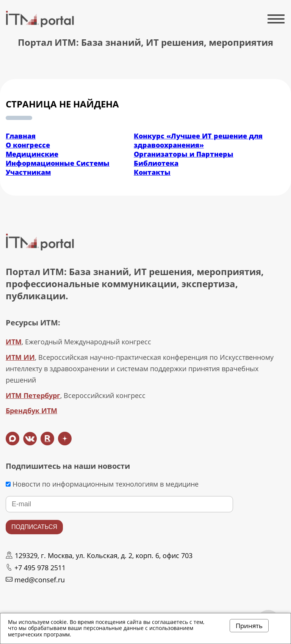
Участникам (28, 172)
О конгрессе (28, 145)
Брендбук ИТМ (31, 411)
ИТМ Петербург (33, 395)
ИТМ (14, 342)
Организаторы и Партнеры (184, 154)
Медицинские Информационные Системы (58, 159)
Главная (21, 136)
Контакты (152, 172)
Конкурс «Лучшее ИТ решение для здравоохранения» (198, 140)
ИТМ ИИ (20, 357)
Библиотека (156, 163)
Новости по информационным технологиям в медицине (102, 484)
